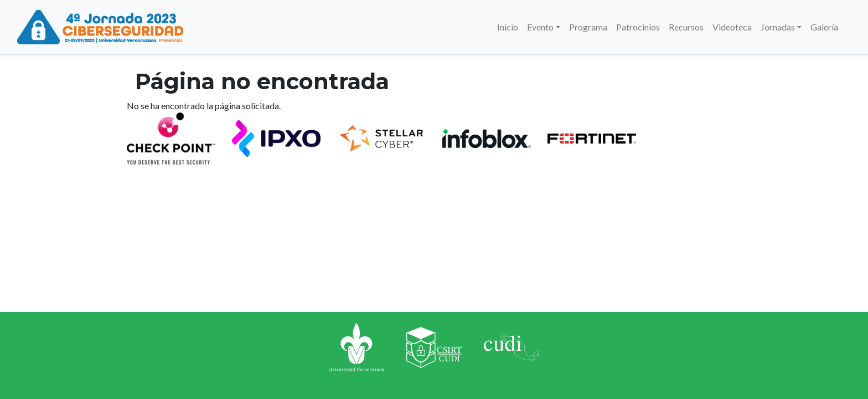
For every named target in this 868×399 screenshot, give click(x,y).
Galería (824, 27)
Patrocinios (638, 27)
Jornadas (778, 27)
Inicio (508, 27)
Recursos (686, 27)
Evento (540, 27)
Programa (588, 27)
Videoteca (732, 27)
